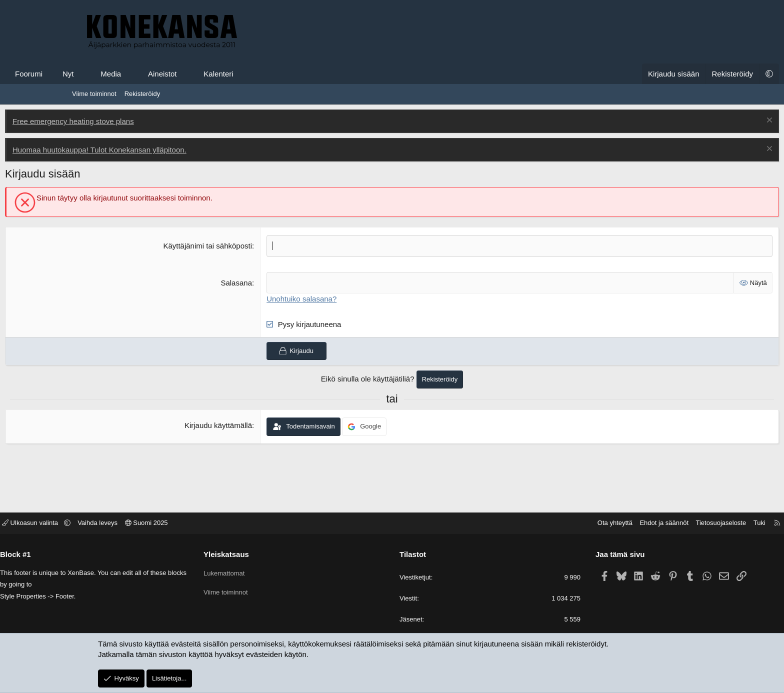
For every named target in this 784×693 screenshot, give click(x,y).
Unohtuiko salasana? (324, 298)
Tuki (685, 524)
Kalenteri (285, 74)
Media (178, 74)
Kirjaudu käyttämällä (241, 425)
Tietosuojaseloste (647, 524)
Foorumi (96, 74)
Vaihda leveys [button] (172, 524)
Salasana (259, 282)
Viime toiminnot (94, 94)
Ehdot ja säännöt (589, 524)
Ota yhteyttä (540, 524)
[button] (150, 74)
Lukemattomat (261, 572)
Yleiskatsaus (264, 555)
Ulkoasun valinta (105, 524)
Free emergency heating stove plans (140, 121)
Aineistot (229, 74)
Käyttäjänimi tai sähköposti (230, 246)
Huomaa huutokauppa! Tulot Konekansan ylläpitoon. (166, 150)
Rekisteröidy (142, 94)
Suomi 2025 (221, 524)
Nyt (135, 74)
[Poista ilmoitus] (701, 121)
